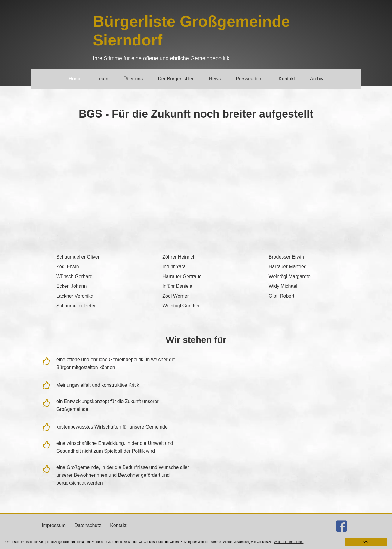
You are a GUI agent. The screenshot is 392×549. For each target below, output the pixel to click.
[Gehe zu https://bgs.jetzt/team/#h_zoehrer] (196, 257)
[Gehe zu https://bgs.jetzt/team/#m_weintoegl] (302, 276)
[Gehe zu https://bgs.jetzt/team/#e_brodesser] (302, 257)
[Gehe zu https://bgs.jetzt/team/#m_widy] (302, 286)
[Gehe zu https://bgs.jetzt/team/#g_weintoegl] (196, 305)
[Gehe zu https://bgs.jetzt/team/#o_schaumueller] (90, 257)
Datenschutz (88, 525)
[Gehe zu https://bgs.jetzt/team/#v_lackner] (90, 296)
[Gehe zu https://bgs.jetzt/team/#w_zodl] (196, 296)
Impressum (54, 525)
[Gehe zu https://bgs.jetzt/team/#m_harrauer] (302, 266)
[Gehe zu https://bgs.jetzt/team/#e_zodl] (90, 266)
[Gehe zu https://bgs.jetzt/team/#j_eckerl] (90, 286)
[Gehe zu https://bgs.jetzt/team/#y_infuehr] (196, 266)
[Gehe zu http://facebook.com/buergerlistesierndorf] (341, 527)
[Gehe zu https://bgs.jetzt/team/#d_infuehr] (196, 286)
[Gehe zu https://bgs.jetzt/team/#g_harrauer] (196, 276)
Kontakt (118, 525)
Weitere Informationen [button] (289, 542)
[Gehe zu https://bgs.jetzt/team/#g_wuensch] (90, 276)
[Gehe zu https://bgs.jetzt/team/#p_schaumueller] (90, 305)
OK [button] (366, 542)
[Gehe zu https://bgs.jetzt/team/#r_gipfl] (302, 296)
